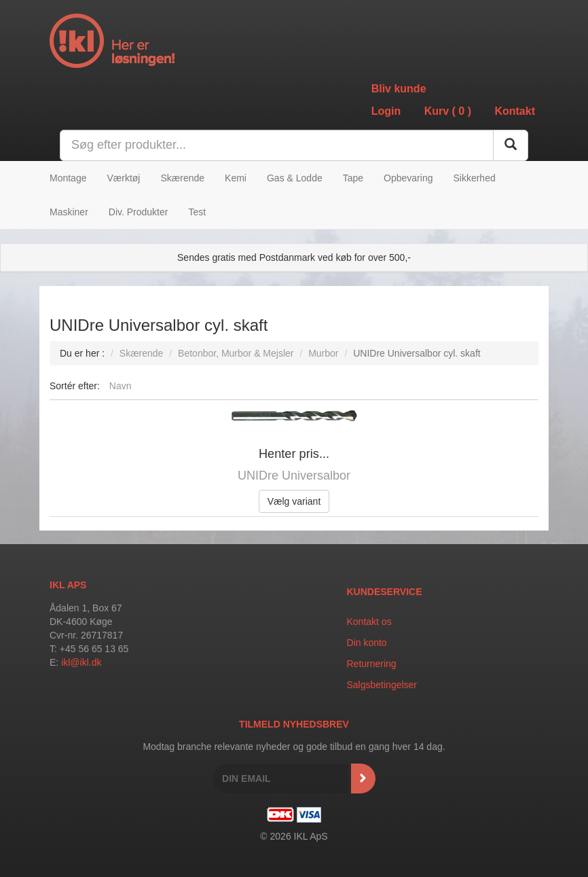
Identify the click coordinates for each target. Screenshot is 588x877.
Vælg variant (294, 501)
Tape (353, 178)
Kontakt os (369, 622)
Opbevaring (408, 178)
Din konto (367, 643)
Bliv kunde (399, 89)
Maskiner (69, 212)
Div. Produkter (139, 212)
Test (197, 212)
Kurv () (448, 111)
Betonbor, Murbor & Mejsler (236, 353)
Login (386, 111)
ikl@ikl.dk (81, 662)
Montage (68, 178)
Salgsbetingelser (382, 685)
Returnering (372, 664)
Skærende (182, 178)
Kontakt (515, 111)
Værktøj (123, 178)
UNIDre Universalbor (294, 476)
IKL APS (68, 585)
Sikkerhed (474, 178)
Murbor (323, 353)
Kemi (236, 178)
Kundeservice (385, 592)
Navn (121, 386)
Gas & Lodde (295, 178)
